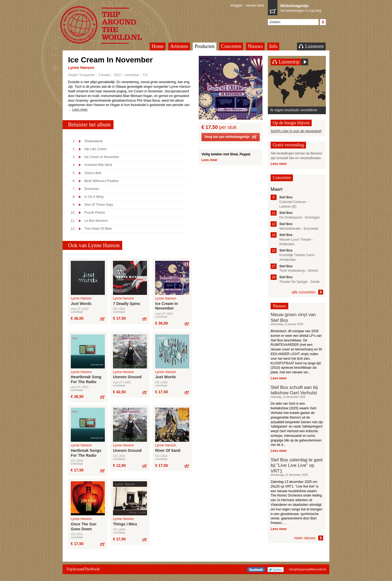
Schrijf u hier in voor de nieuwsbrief (296, 131)
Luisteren (311, 46)
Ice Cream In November (102, 157)
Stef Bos (286, 197)
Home (158, 46)
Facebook (256, 570)
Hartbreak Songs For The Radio (86, 453)
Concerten (231, 46)
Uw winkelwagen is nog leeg (302, 8)
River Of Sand (168, 450)
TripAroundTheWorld (108, 25)
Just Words (81, 304)
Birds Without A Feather (102, 181)
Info (273, 46)
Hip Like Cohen (96, 149)
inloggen (237, 5)
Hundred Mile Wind (98, 165)
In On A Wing (94, 197)
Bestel (102, 319)
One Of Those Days (99, 205)
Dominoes (92, 189)
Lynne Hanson (81, 68)
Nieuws (255, 46)
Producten (205, 46)
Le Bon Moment (96, 221)
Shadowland (93, 141)
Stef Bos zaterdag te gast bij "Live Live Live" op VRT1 (297, 465)
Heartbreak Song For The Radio (86, 379)
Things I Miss (125, 524)
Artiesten (179, 46)
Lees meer (80, 110)
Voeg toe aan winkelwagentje (231, 138)
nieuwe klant (255, 5)
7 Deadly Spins (127, 304)
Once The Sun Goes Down (84, 526)
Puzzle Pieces (95, 213)
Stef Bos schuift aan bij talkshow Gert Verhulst (294, 390)
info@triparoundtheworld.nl (307, 569)
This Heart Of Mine (98, 229)
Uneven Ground (127, 377)
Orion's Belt (93, 173)
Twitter (276, 570)
